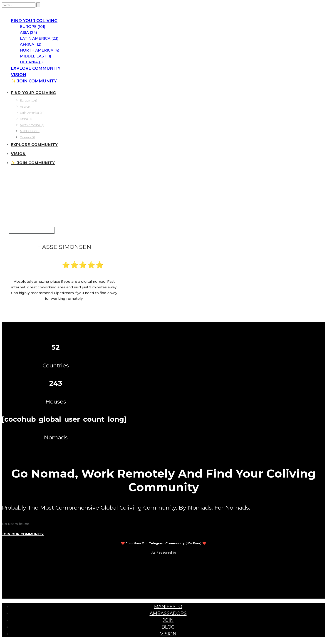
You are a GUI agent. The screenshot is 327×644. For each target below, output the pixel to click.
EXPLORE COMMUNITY (36, 68)
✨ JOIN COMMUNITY (34, 81)
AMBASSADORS (168, 613)
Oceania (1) (31, 62)
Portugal (70, 206)
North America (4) (40, 50)
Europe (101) (33, 27)
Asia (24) (28, 33)
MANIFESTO (168, 607)
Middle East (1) (36, 56)
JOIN (168, 620)
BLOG (168, 627)
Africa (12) (31, 44)
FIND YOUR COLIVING (34, 21)
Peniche (106, 206)
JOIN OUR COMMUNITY (23, 534)
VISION (19, 75)
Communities (25, 188)
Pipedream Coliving (89, 188)
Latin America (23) (39, 38)
